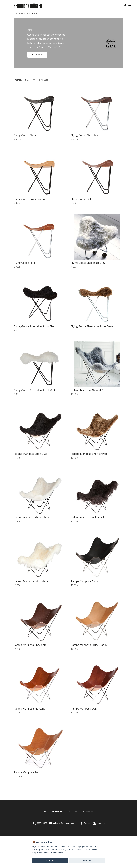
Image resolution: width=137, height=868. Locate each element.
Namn (28, 80)
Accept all (50, 860)
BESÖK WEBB (37, 55)
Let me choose (56, 853)
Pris (35, 80)
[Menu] (130, 4)
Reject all (87, 860)
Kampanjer (44, 80)
